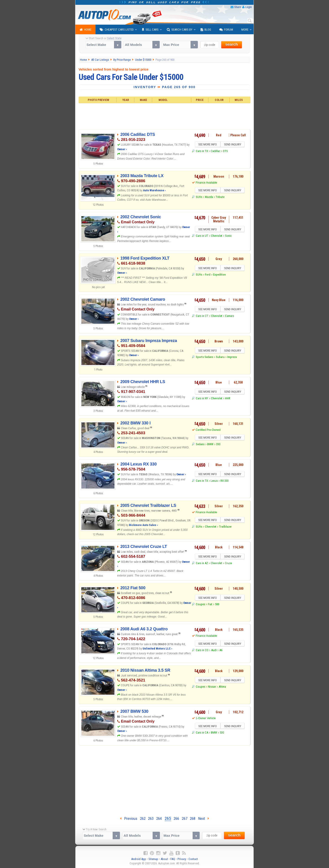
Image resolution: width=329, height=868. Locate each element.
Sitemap (153, 859)
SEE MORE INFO (207, 145)
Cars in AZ (202, 564)
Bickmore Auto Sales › (143, 525)
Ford (208, 275)
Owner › (122, 149)
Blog (206, 30)
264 (159, 818)
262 (143, 818)
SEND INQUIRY (233, 145)
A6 (221, 651)
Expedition (219, 275)
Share (237, 7)
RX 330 (224, 481)
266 (176, 818)
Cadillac (215, 152)
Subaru (220, 358)
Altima (222, 687)
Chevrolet (217, 236)
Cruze (228, 564)
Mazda (209, 198)
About (164, 859)
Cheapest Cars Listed (117, 30)
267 (185, 818)
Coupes (200, 605)
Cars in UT (202, 236)
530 (222, 733)
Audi (214, 651)
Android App (139, 859)
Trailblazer (225, 527)
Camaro (230, 317)
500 (217, 605)
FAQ (173, 859)
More (245, 30)
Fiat (210, 605)
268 (193, 818)
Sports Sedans (204, 358)
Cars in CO (202, 651)
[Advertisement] (165, 116)
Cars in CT (202, 317)
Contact (193, 859)
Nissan (212, 687)
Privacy (182, 859)
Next (204, 818)
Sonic (228, 236)
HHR (228, 399)
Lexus (214, 481)
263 (151, 818)
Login (248, 7)
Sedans (200, 445)
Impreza (232, 358)
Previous (129, 818)
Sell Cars (150, 30)
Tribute (220, 198)
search (232, 44)
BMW (210, 445)
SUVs (199, 198)
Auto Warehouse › (154, 190)
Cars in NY (202, 399)
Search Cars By (180, 30)
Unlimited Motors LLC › (157, 648)
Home (85, 30)
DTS (225, 152)
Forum (226, 30)
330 (218, 445)
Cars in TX (202, 152)
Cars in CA (202, 733)
